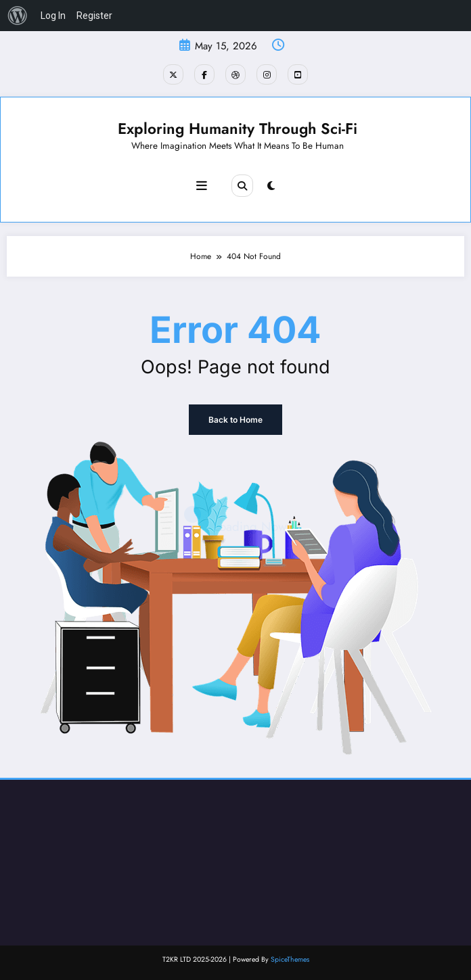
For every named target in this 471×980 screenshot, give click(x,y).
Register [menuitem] (94, 16)
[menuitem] (18, 16)
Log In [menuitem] (53, 16)
